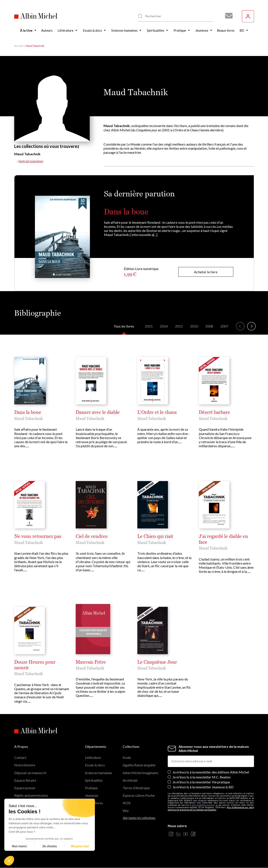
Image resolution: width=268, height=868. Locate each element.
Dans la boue (126, 212)
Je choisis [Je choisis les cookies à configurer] (50, 846)
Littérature (93, 757)
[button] (9, 861)
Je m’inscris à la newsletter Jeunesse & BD (203, 787)
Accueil (19, 46)
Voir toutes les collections (139, 818)
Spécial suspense (31, 161)
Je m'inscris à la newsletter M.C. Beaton (201, 777)
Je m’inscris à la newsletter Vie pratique (201, 782)
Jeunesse (92, 795)
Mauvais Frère (91, 662)
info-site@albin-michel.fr (203, 805)
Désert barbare (214, 412)
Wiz (126, 811)
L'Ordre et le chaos (157, 412)
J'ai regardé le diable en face (223, 539)
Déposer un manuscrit (30, 773)
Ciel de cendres (92, 536)
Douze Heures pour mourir (35, 665)
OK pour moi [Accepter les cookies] (80, 846)
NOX (127, 803)
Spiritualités (94, 780)
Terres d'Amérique (136, 788)
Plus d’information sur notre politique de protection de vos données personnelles (211, 809)
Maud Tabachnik (29, 418)
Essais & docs (95, 765)
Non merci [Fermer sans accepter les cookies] (19, 846)
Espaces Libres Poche (139, 795)
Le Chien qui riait (155, 536)
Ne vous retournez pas (38, 536)
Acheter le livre (206, 272)
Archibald (130, 780)
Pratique (91, 788)
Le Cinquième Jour (157, 662)
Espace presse (25, 788)
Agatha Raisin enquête (139, 765)
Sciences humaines (99, 773)
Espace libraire (25, 780)
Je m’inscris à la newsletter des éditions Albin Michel (211, 772)
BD (87, 811)
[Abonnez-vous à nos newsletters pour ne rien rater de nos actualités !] (227, 16)
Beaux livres (94, 803)
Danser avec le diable (98, 412)
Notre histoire (25, 765)
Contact (20, 757)
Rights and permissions (31, 795)
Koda (127, 757)
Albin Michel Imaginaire (140, 773)
